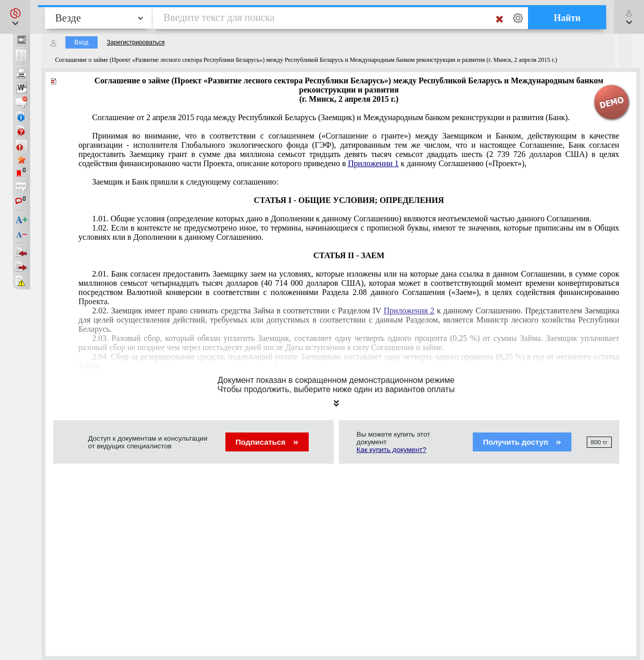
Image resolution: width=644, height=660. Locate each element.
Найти (567, 18)
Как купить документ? (392, 450)
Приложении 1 (373, 163)
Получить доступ (522, 442)
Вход (82, 42)
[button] (15, 17)
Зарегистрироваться (136, 42)
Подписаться (267, 442)
